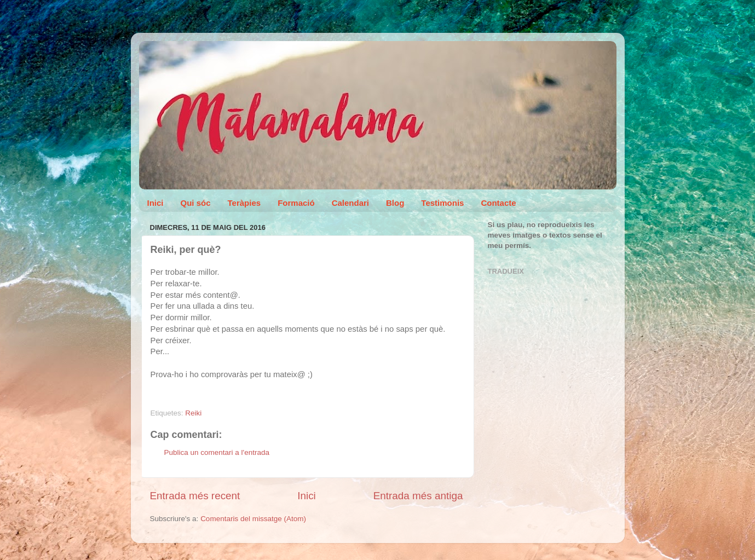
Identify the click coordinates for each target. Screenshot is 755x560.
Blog (395, 203)
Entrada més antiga (418, 496)
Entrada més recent (195, 496)
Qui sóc (196, 203)
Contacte (498, 203)
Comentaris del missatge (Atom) (253, 519)
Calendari (350, 203)
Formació (296, 203)
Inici (155, 203)
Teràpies (244, 203)
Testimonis (442, 203)
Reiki (193, 413)
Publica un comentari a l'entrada (217, 452)
